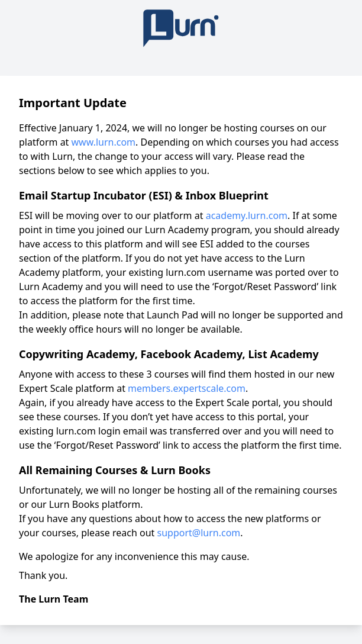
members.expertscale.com (187, 388)
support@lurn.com (199, 533)
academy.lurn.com (247, 215)
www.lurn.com (104, 142)
